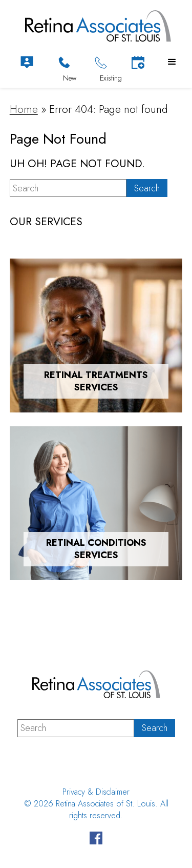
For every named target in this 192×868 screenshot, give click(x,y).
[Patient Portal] (27, 62)
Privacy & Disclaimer (96, 792)
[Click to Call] (64, 62)
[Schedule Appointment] (138, 62)
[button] (172, 62)
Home (24, 109)
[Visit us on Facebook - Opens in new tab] (96, 840)
